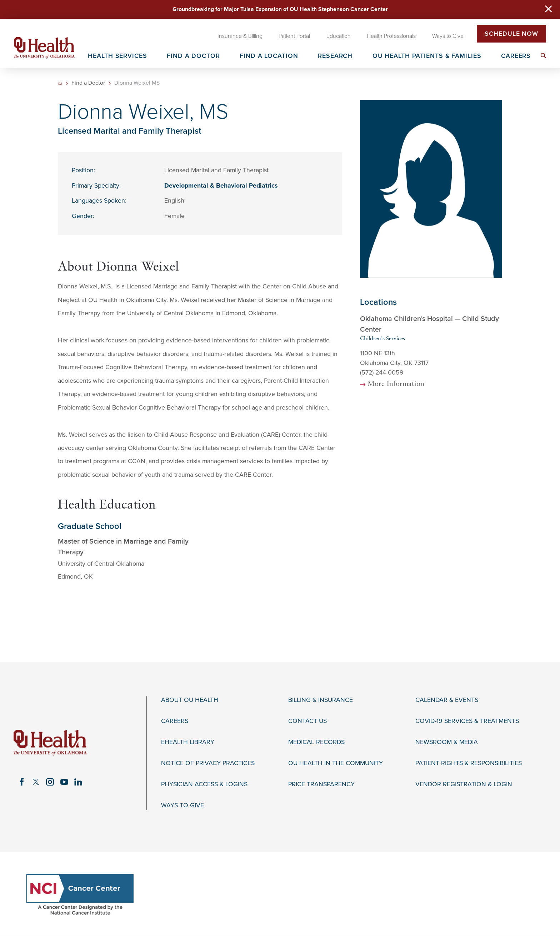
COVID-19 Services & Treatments (467, 721)
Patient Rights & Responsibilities (469, 763)
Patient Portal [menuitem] (294, 36)
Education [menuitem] (339, 36)
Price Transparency (321, 784)
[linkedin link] (79, 782)
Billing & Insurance (321, 700)
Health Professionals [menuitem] (391, 36)
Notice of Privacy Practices (208, 763)
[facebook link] (22, 782)
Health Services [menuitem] (117, 56)
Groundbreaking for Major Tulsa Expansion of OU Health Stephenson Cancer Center (280, 9)
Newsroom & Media (447, 742)
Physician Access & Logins (204, 784)
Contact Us (307, 721)
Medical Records (316, 742)
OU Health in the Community (336, 763)
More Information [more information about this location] (396, 384)
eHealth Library (188, 742)
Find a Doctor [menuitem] (193, 56)
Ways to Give (182, 805)
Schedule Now (511, 34)
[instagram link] (50, 782)
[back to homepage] (60, 83)
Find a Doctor (88, 83)
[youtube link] (64, 782)
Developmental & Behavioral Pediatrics (221, 186)
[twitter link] (36, 782)
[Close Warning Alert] (548, 10)
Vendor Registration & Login (464, 784)
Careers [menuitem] (516, 56)
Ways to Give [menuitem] (448, 36)
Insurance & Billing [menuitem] (240, 36)
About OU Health (190, 700)
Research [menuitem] (335, 56)
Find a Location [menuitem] (269, 56)
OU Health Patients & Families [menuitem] (427, 56)
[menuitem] (543, 56)
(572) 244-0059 (382, 373)
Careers (175, 721)
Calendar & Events (447, 700)
